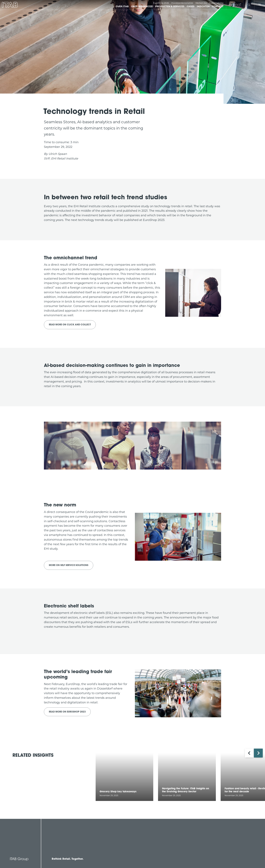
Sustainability (216, 3)
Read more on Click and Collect (70, 325)
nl (260, 5)
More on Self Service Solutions (69, 565)
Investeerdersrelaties (182, 3)
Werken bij (201, 3)
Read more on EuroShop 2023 (67, 712)
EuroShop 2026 (161, 3)
